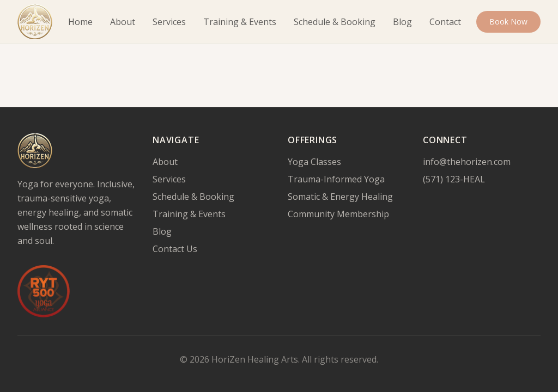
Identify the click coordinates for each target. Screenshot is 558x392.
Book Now (508, 22)
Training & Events (240, 22)
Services (169, 22)
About (123, 22)
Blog (402, 22)
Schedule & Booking (335, 22)
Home (80, 22)
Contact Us (175, 249)
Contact (445, 22)
